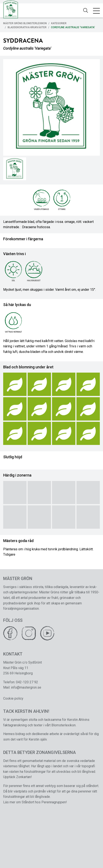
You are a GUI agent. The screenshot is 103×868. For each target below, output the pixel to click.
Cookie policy (13, 698)
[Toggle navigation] (96, 11)
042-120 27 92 (27, 682)
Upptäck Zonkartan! (18, 777)
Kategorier (59, 23)
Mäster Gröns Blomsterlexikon (25, 23)
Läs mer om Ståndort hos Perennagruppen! (35, 802)
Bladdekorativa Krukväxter (27, 27)
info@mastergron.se (26, 687)
